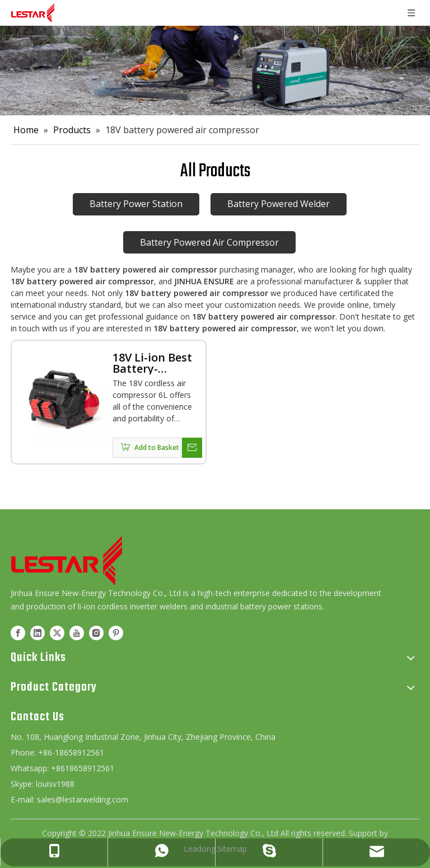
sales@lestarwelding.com (83, 799)
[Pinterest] (116, 632)
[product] (215, 71)
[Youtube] (77, 632)
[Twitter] (57, 632)
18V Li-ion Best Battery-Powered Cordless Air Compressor (152, 363)
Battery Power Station (136, 204)
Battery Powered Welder (279, 204)
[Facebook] (18, 632)
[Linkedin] (38, 632)
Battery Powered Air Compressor (209, 242)
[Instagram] (96, 632)
